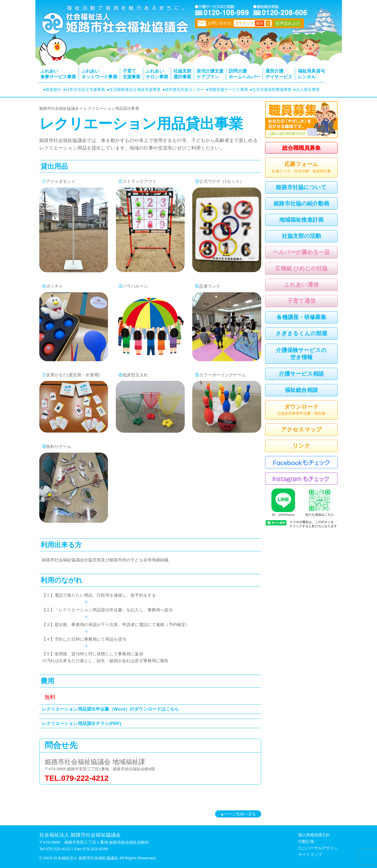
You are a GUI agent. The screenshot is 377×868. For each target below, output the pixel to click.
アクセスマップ (301, 429)
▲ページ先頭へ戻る (238, 814)
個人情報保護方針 (314, 835)
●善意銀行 (52, 89)
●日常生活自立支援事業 (84, 89)
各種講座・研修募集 (301, 317)
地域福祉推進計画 (301, 220)
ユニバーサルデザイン (318, 848)
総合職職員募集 (302, 148)
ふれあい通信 (301, 285)
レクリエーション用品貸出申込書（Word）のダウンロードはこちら (111, 709)
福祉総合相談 (301, 390)
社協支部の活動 (301, 236)
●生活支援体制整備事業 (271, 89)
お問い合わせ (214, 23)
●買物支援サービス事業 (227, 89)
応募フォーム (301, 168)
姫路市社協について (301, 187)
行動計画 (306, 841)
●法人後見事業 (307, 89)
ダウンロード (301, 410)
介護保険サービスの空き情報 (301, 354)
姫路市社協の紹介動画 (301, 203)
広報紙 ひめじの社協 (301, 268)
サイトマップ (310, 855)
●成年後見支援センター (183, 89)
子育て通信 (301, 301)
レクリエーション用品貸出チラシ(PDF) (82, 723)
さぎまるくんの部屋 (301, 333)
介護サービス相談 (301, 374)
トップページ (114, 22)
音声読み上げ (288, 23)
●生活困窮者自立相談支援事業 (134, 89)
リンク (301, 446)
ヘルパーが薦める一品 (301, 252)
